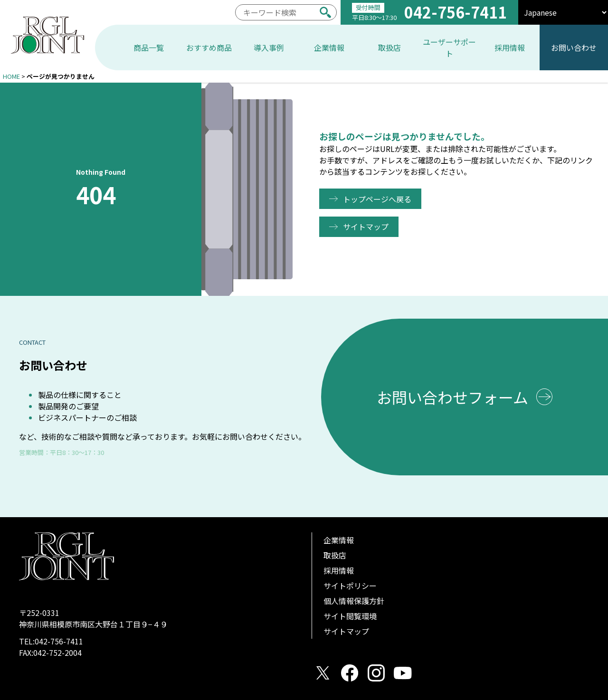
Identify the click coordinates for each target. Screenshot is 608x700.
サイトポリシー (350, 586)
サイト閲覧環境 (350, 616)
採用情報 (339, 570)
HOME (11, 76)
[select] (563, 12)
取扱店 (335, 555)
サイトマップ (368, 227)
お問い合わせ (574, 47)
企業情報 (339, 540)
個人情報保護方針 (354, 601)
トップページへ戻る (379, 199)
